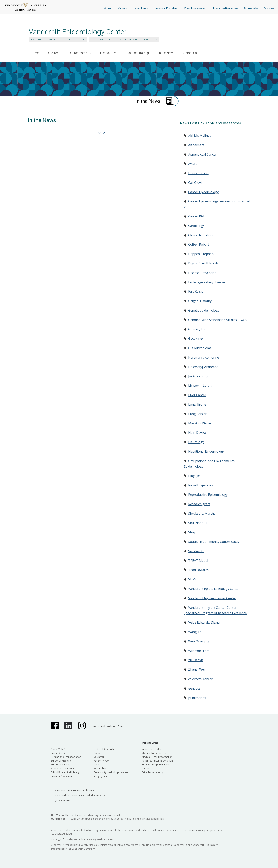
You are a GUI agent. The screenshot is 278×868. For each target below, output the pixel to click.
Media (97, 765)
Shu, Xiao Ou (197, 523)
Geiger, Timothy (200, 301)
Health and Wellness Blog (107, 726)
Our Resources (107, 53)
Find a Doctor (58, 753)
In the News (166, 53)
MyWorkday (251, 8)
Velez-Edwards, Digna (204, 622)
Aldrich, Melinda (200, 136)
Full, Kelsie (196, 291)
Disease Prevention (202, 273)
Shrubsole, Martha (202, 514)
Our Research (78, 53)
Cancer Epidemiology (203, 192)
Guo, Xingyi (196, 338)
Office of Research (104, 749)
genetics (194, 688)
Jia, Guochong (198, 376)
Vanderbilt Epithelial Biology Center (214, 589)
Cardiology (196, 226)
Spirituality (196, 551)
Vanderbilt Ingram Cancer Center (212, 598)
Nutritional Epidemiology (206, 451)
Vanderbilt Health (151, 749)
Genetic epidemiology (204, 310)
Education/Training (136, 53)
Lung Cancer (197, 414)
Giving (108, 8)
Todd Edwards (198, 570)
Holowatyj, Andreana (203, 367)
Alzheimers (196, 145)
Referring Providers (166, 8)
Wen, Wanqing (199, 641)
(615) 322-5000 (63, 800)
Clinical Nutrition (200, 235)
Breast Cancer (198, 173)
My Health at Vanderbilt (155, 753)
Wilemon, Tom (199, 651)
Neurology (196, 442)
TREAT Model (198, 561)
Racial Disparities (201, 485)
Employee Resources (225, 8)
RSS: (101, 133)
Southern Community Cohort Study (214, 542)
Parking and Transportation (66, 757)
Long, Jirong (197, 404)
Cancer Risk (197, 216)
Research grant (199, 504)
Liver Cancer (197, 395)
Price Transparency (195, 8)
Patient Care (141, 8)
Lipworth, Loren (200, 386)
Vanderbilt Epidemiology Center (78, 32)
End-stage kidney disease (206, 282)
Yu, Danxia (196, 660)
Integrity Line (101, 776)
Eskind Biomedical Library (65, 772)
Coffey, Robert (199, 244)
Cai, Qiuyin (196, 183)
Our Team (55, 53)
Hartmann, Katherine (204, 357)
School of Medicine (61, 761)
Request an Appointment (156, 765)
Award (193, 164)
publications (197, 698)
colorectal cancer (200, 679)
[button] (42, 53)
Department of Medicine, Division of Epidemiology (124, 40)
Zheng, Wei (196, 669)
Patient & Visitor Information (157, 761)
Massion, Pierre (200, 423)
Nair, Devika (197, 433)
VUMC (193, 579)
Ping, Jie (194, 476)
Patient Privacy (102, 761)
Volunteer (99, 757)
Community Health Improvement (111, 772)
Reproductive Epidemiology (208, 495)
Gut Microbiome (200, 348)
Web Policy (100, 768)
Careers (122, 8)
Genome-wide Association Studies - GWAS (218, 320)
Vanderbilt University (62, 768)
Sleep (192, 532)
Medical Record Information (157, 757)
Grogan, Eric (197, 329)
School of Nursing (61, 765)
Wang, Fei (195, 632)
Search (270, 7)
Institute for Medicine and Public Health (58, 40)
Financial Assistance (62, 776)
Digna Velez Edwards (203, 263)
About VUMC (58, 749)
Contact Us (189, 53)
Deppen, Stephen (201, 254)
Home (35, 53)
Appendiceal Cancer (202, 154)
